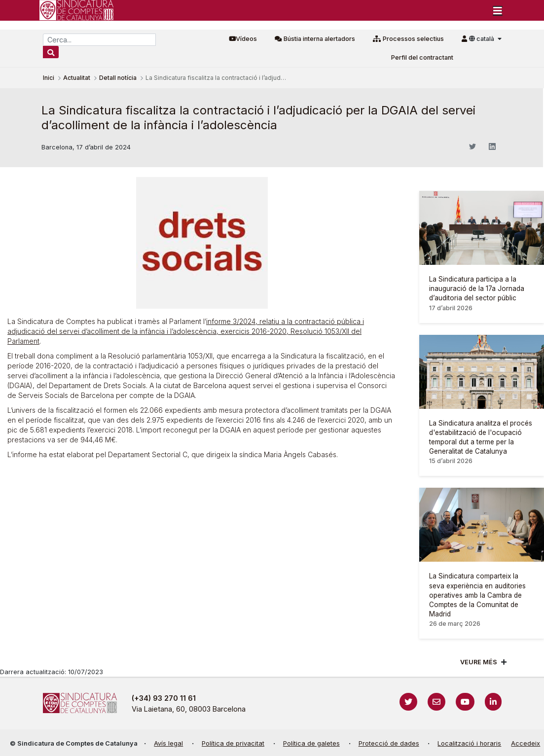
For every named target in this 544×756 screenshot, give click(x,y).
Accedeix (526, 743)
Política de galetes (311, 743)
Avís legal (168, 743)
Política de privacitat (233, 743)
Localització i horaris (469, 743)
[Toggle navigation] (498, 10)
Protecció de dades (389, 743)
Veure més (479, 662)
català (482, 39)
